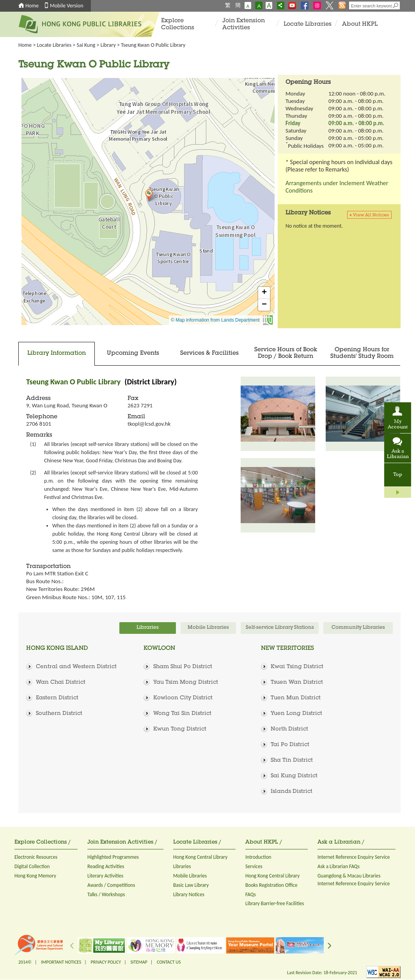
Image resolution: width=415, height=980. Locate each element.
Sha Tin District (292, 761)
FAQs (251, 894)
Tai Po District (290, 745)
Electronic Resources (36, 857)
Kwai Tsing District (297, 667)
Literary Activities (105, 876)
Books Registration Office (271, 885)
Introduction (258, 857)
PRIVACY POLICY (106, 962)
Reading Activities (106, 866)
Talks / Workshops (106, 894)
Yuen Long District (296, 714)
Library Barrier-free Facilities (275, 903)
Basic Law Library (191, 885)
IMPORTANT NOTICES (61, 962)
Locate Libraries (308, 24)
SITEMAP (139, 962)
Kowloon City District (183, 698)
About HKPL (360, 24)
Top (398, 475)
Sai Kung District (294, 776)
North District (289, 729)
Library (108, 45)
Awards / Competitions (111, 885)
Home (32, 6)
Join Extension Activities (244, 24)
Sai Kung (86, 45)
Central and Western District (76, 667)
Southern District (59, 714)
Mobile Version (67, 6)
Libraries (182, 866)
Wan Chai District (61, 683)
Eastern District (57, 698)
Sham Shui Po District (183, 667)
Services (254, 866)
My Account (398, 425)
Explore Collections (178, 24)
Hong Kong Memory (35, 876)
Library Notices (189, 894)
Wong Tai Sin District (182, 714)
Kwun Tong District (180, 729)
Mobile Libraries (190, 876)
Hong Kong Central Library (200, 857)
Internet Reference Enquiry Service (354, 857)
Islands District (292, 792)
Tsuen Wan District (297, 683)
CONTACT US (169, 962)
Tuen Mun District (296, 698)
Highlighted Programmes (113, 857)
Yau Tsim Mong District (186, 683)
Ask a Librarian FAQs (339, 866)
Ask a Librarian (398, 454)
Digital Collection (32, 866)
